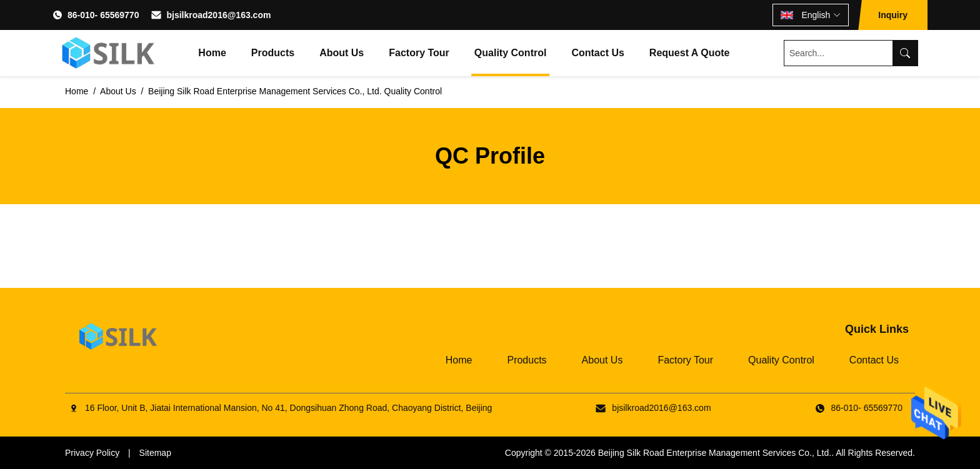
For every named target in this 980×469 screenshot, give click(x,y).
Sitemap (155, 453)
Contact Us (597, 53)
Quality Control (511, 53)
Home (212, 53)
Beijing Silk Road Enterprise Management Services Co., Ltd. (715, 453)
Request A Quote (690, 53)
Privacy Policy (92, 453)
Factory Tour (419, 53)
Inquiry (893, 15)
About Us (342, 53)
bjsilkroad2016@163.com (218, 15)
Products (273, 53)
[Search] (905, 53)
